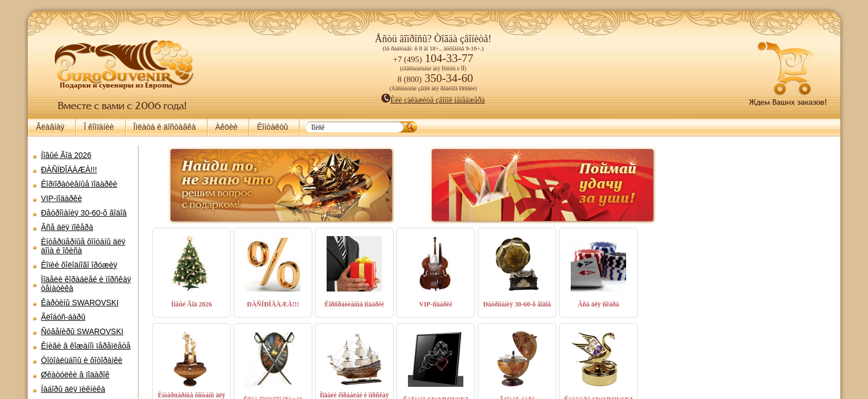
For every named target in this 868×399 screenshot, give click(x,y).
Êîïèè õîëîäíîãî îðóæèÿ (79, 265)
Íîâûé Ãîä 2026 (66, 155)
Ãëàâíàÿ (50, 127)
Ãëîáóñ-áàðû (63, 317)
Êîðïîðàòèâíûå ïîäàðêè (79, 184)
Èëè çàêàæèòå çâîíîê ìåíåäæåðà (433, 100)
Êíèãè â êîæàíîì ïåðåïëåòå (86, 346)
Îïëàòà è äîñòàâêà (165, 127)
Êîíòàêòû (272, 127)
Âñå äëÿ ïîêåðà (67, 227)
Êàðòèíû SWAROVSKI (80, 303)
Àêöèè (226, 127)
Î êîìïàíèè (99, 127)
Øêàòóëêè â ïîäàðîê (75, 375)
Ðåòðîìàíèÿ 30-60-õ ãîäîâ (84, 213)
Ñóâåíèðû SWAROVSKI (82, 331)
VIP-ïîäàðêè (61, 198)
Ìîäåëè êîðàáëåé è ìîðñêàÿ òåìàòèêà (86, 284)
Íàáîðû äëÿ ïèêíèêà (73, 389)
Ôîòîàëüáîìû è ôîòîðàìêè (82, 360)
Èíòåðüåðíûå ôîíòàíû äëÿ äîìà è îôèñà (83, 246)
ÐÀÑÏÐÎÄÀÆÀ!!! (69, 170)
